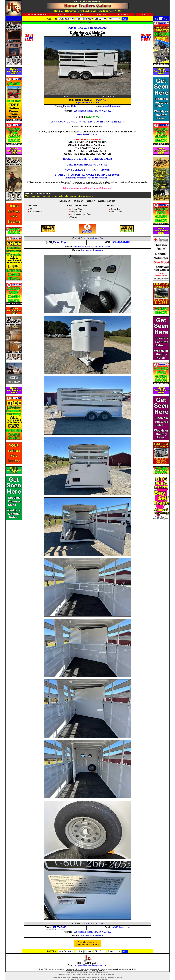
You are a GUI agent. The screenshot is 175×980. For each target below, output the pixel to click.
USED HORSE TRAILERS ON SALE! (87, 165)
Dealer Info (101, 15)
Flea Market (124, 15)
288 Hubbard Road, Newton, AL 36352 (93, 111)
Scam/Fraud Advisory (87, 23)
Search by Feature (37, 15)
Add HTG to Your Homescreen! (88, 28)
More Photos (108, 96)
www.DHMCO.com (87, 134)
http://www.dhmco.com (87, 102)
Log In (81, 15)
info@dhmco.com (112, 106)
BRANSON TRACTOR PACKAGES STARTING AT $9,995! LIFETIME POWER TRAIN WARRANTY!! (87, 176)
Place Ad (62, 15)
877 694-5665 (69, 106)
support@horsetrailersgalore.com (91, 965)
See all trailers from (88, 943)
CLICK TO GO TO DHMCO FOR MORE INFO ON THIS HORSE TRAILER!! (87, 122)
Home (144, 15)
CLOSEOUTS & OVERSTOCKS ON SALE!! (87, 159)
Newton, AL (100, 100)
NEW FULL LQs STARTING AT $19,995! (87, 170)
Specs (65, 96)
